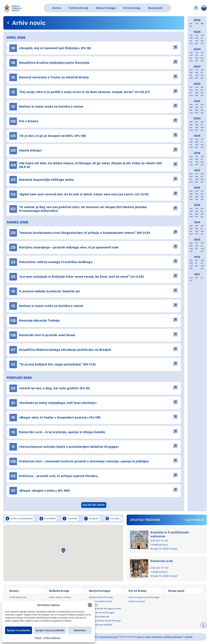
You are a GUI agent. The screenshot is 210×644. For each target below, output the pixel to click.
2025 (197, 32)
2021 (197, 101)
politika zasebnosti (173, 637)
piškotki (189, 637)
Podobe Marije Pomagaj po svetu (105, 609)
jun (191, 41)
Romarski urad (162, 561)
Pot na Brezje (137, 591)
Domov (14, 591)
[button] (90, 605)
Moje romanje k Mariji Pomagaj (144, 597)
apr (191, 23)
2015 (197, 205)
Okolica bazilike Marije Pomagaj (105, 621)
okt (202, 35)
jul (202, 38)
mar (197, 23)
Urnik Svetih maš (18, 597)
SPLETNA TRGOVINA (145, 520)
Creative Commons (108, 637)
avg (197, 38)
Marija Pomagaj (100, 591)
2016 (197, 188)
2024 (197, 49)
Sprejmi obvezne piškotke (50, 630)
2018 (197, 153)
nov (197, 35)
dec (191, 35)
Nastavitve (80, 630)
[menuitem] (204, 8)
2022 (197, 84)
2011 (197, 274)
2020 (197, 118)
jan (191, 26)
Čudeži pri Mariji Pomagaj (102, 613)
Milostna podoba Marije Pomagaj (101, 603)
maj (197, 41)
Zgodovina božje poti (99, 617)
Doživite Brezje (59, 591)
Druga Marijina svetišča (101, 625)
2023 (197, 66)
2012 (197, 257)
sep (191, 38)
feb (202, 23)
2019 (197, 136)
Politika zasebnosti (52, 638)
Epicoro (141, 637)
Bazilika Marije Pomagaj (101, 597)
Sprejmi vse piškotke (19, 630)
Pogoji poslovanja (154, 637)
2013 (197, 240)
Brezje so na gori (137, 601)
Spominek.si (194, 520)
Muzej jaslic (176, 591)
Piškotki (38, 638)
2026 (197, 20)
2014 (197, 222)
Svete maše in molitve (60, 597)
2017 (197, 170)
